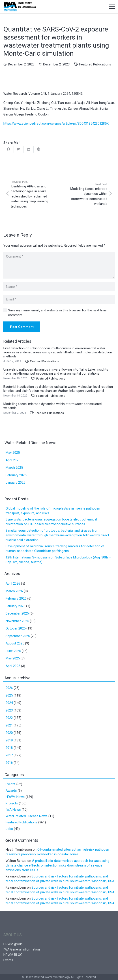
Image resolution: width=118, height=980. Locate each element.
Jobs (9, 829)
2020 (9, 733)
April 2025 (13, 460)
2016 (9, 763)
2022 (9, 718)
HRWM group (13, 944)
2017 (9, 755)
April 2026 (13, 583)
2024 (9, 703)
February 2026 (16, 598)
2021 (9, 725)
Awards (11, 791)
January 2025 (15, 483)
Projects (12, 803)
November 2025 (17, 621)
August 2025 (15, 643)
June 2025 (13, 651)
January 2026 (15, 606)
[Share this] (8, 149)
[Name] (59, 287)
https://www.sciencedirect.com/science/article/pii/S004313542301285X (56, 124)
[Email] (59, 299)
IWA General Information (22, 949)
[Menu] (112, 7)
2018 (9, 748)
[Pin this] (39, 149)
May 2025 (13, 453)
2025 (9, 695)
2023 (9, 710)
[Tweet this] (18, 149)
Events (11, 784)
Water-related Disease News (27, 816)
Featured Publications (95, 64)
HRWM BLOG (13, 955)
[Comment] (59, 265)
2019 (9, 740)
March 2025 (14, 468)
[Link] (20, 7)
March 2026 (14, 591)
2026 (9, 688)
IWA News (13, 810)
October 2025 (16, 628)
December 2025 (17, 613)
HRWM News (15, 797)
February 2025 (16, 475)
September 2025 (18, 636)
